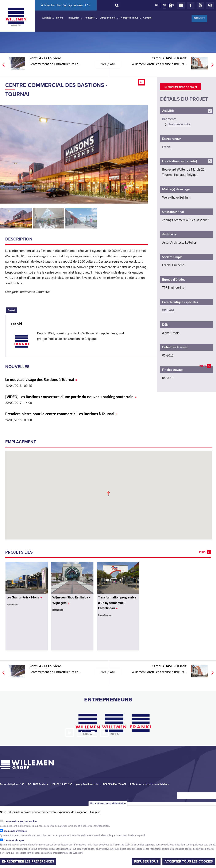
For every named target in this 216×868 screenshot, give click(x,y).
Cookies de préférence (15, 831)
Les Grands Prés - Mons (24, 597)
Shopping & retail (180, 124)
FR (164, 5)
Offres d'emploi (108, 18)
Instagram (210, 5)
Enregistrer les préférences (28, 861)
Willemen (16, 17)
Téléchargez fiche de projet (181, 87)
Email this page (142, 82)
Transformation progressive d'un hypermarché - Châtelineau (117, 603)
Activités (47, 18)
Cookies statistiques (14, 840)
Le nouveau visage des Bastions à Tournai (41, 380)
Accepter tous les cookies (189, 861)
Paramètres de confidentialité (108, 804)
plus (202, 366)
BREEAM (168, 310)
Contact (147, 18)
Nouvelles (90, 18)
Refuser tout (146, 861)
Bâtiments (169, 119)
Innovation (74, 18)
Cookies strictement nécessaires (20, 821)
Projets (60, 18)
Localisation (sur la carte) (180, 161)
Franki (12, 310)
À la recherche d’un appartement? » (66, 5)
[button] (108, 493)
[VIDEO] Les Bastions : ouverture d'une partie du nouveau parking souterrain (71, 397)
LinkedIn (181, 5)
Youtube (200, 5)
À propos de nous (129, 18)
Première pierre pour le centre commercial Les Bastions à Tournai (61, 414)
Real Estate (199, 18)
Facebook (191, 5)
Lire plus (95, 812)
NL (157, 5)
